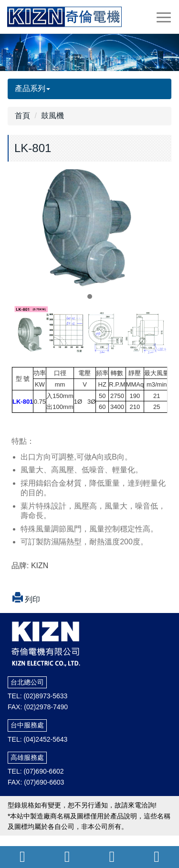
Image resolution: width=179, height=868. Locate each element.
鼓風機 (53, 116)
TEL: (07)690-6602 (36, 771)
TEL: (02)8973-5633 (37, 696)
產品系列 (32, 88)
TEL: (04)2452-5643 (37, 739)
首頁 (22, 116)
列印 (24, 599)
